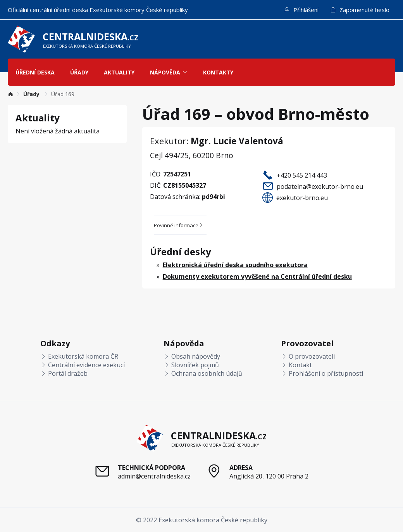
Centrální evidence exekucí (83, 365)
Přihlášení (301, 10)
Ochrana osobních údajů (203, 373)
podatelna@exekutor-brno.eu (320, 187)
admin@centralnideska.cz (154, 476)
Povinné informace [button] (179, 225)
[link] (10, 94)
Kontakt (296, 365)
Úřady (79, 72)
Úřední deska (35, 72)
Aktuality (119, 72)
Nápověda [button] (169, 72)
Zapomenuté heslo (360, 10)
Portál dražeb (64, 373)
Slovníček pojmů (191, 365)
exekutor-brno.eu (302, 198)
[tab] (180, 225)
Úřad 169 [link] (63, 94)
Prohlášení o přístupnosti (322, 373)
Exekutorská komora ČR (79, 356)
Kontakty (218, 72)
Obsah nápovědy (192, 356)
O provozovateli (308, 356)
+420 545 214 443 (302, 175)
